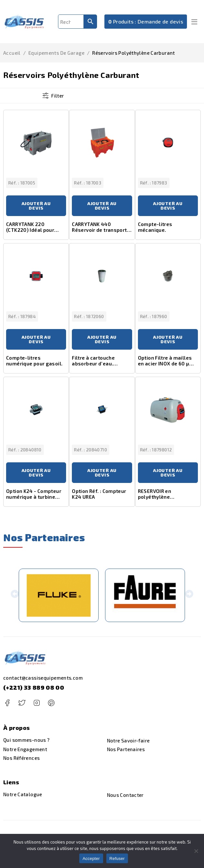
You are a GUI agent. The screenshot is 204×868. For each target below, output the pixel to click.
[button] (15, 595)
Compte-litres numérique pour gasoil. (34, 361)
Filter (58, 96)
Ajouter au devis (36, 206)
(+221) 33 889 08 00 (34, 687)
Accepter (91, 859)
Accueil (12, 53)
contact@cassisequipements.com (43, 678)
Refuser (117, 859)
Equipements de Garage (56, 53)
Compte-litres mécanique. (155, 227)
